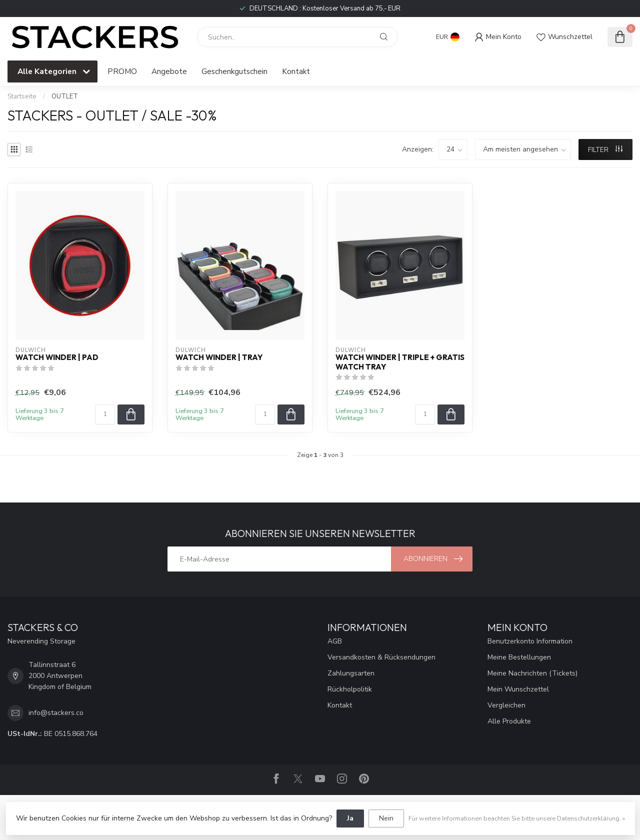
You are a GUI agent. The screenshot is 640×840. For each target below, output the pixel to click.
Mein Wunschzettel (518, 689)
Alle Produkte (509, 721)
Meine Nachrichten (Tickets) (532, 673)
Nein (386, 818)
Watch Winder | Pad (57, 357)
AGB (335, 641)
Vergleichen (506, 705)
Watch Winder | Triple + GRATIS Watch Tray (400, 362)
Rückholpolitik (350, 689)
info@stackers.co (56, 713)
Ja (350, 818)
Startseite (22, 96)
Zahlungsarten (351, 673)
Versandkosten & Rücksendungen (381, 657)
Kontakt (296, 71)
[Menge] (105, 414)
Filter (605, 150)
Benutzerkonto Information (530, 641)
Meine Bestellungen (519, 657)
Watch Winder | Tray (219, 357)
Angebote (169, 71)
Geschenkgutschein (234, 71)
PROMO (122, 71)
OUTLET (65, 96)
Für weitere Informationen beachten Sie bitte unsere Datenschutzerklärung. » (517, 818)
